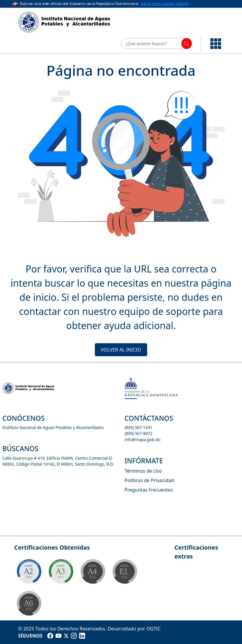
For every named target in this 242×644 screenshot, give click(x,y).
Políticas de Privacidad (149, 480)
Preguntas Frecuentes (149, 490)
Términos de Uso (143, 471)
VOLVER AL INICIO (121, 350)
